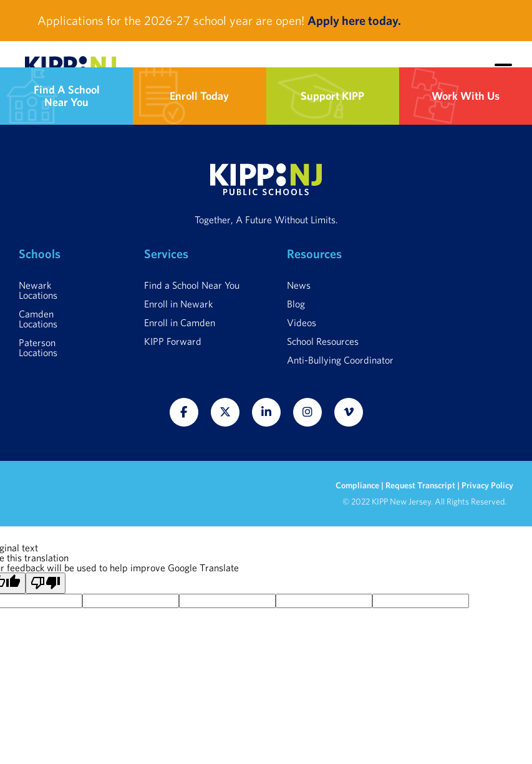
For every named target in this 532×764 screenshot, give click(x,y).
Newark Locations (38, 290)
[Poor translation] (46, 583)
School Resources (323, 341)
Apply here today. (354, 20)
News (299, 285)
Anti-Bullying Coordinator (340, 360)
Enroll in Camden (180, 322)
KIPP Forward (173, 341)
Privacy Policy (487, 485)
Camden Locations (38, 319)
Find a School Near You (192, 285)
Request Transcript (420, 485)
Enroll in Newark (178, 304)
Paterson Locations (38, 347)
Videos (302, 322)
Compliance (358, 485)
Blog (296, 304)
